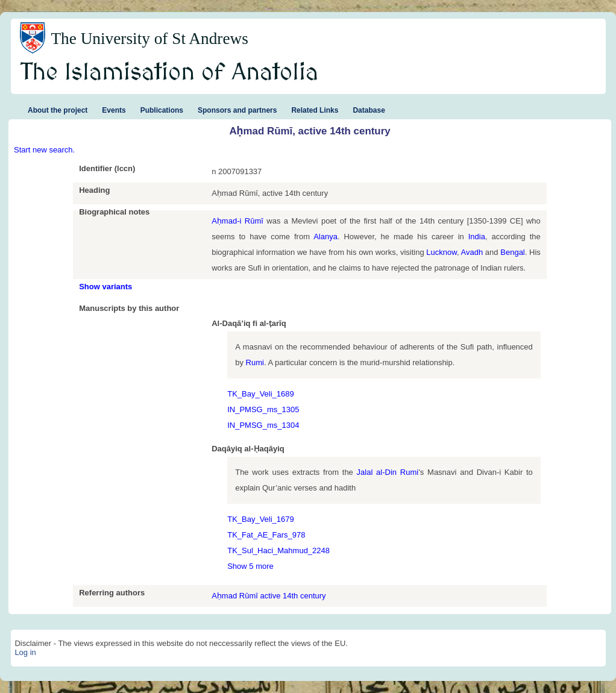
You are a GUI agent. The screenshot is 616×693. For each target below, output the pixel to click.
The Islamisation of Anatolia (169, 73)
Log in (25, 652)
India (477, 237)
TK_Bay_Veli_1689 (261, 394)
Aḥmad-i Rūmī (237, 221)
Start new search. (44, 150)
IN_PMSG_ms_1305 (263, 409)
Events (114, 110)
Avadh (472, 252)
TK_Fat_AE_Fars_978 (266, 535)
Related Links (315, 110)
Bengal (512, 252)
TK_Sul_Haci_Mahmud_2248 (278, 550)
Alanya (325, 237)
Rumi (255, 362)
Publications (162, 110)
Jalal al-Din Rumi (388, 472)
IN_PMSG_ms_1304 (263, 425)
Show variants (105, 287)
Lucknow (442, 252)
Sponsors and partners (237, 110)
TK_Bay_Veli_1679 (261, 519)
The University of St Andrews (149, 39)
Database (369, 110)
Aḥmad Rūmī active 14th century (269, 596)
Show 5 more (250, 566)
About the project (58, 110)
